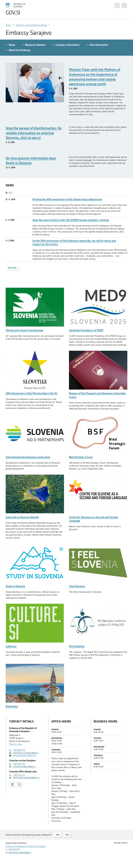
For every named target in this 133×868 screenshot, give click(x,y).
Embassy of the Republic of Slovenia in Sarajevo (25, 846)
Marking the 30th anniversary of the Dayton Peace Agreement (67, 199)
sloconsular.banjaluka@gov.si (26, 778)
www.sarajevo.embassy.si (25, 755)
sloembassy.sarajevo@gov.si (26, 753)
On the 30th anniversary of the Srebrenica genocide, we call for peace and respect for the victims (74, 242)
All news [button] (12, 268)
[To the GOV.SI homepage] (20, 9)
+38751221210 (19, 775)
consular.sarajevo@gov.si (24, 767)
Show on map (15, 744)
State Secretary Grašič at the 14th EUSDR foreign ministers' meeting (71, 220)
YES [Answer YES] (58, 835)
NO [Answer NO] (67, 835)
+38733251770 (19, 750)
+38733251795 (19, 764)
